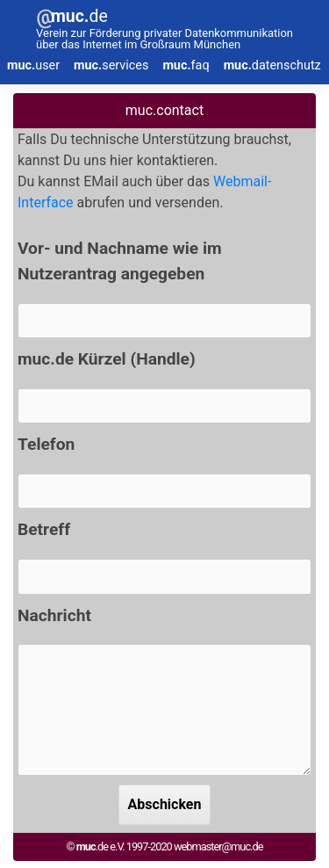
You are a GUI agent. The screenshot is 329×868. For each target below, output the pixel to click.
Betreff (44, 529)
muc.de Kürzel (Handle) (107, 359)
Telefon (46, 444)
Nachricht (54, 615)
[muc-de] (164, 31)
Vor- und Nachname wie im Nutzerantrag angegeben (120, 261)
